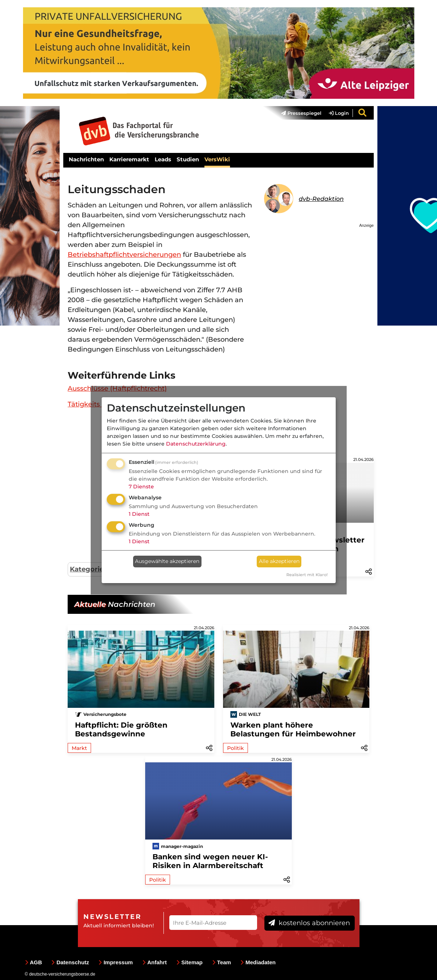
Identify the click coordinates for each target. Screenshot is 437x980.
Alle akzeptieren (279, 561)
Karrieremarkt (129, 159)
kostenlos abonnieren (309, 923)
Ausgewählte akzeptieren (167, 561)
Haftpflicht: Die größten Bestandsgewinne (121, 729)
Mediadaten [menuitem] (258, 962)
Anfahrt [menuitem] (155, 962)
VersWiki (217, 159)
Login (339, 113)
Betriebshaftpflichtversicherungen (124, 255)
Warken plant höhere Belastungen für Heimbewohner (293, 729)
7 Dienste (141, 487)
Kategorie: (88, 569)
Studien (188, 159)
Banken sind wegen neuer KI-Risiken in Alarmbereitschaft (210, 861)
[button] (369, 571)
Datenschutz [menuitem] (70, 962)
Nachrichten (86, 159)
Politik (236, 748)
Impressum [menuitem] (116, 962)
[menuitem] (298, 113)
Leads (163, 159)
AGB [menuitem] (33, 962)
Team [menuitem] (222, 962)
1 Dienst (139, 514)
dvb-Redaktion (321, 199)
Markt (79, 748)
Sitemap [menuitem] (189, 962)
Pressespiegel (301, 113)
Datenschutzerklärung (196, 444)
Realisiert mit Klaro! (307, 575)
